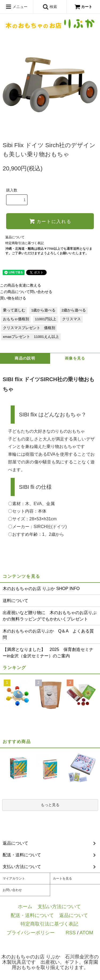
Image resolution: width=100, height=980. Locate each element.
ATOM (86, 933)
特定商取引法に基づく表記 (25, 243)
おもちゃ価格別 (16, 319)
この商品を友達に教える (21, 285)
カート (83, 7)
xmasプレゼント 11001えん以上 (31, 337)
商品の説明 (25, 358)
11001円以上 (46, 319)
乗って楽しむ (14, 310)
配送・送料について (32, 915)
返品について (15, 237)
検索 (50, 7)
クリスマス (71, 319)
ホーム (25, 906)
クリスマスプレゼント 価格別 (29, 328)
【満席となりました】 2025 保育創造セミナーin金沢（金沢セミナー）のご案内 (48, 653)
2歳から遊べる (74, 310)
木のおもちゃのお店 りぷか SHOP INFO (41, 589)
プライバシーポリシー (31, 933)
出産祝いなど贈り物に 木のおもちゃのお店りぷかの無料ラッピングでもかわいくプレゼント (50, 616)
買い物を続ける (13, 298)
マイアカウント (14, 879)
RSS (71, 933)
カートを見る (62, 879)
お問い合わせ (12, 890)
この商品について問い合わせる (26, 292)
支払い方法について (59, 906)
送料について (15, 601)
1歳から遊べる (43, 310)
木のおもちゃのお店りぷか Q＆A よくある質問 (48, 634)
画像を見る (75, 358)
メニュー (17, 7)
